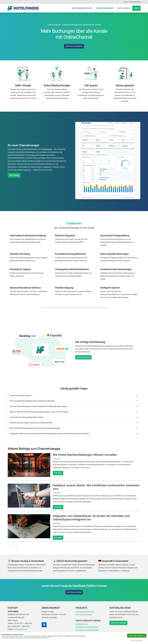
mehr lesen (58, 473)
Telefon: (11, 623)
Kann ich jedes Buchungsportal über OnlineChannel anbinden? (32, 401)
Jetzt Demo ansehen (74, 592)
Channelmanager (104, 8)
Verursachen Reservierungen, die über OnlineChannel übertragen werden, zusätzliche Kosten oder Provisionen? (50, 434)
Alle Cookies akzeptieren (137, 636)
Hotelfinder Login (82, 624)
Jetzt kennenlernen (83, 357)
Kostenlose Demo (135, 2)
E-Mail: (10, 629)
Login (136, 8)
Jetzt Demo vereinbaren (74, 46)
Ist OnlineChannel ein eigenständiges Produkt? (27, 417)
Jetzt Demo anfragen (118, 623)
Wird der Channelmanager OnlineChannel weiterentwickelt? (31, 423)
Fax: (9, 626)
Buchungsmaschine (82, 8)
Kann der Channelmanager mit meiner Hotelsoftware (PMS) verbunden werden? (39, 406)
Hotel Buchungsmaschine (85, 612)
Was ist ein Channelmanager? (21, 395)
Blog (126, 2)
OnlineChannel (47, 149)
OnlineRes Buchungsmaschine (87, 627)
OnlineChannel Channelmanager (87, 630)
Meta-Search (123, 8)
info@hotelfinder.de (20, 629)
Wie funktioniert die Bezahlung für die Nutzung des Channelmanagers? (35, 428)
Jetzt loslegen (14, 175)
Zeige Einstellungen (137, 640)
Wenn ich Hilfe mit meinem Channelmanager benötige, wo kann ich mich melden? (39, 412)
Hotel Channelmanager (84, 614)
